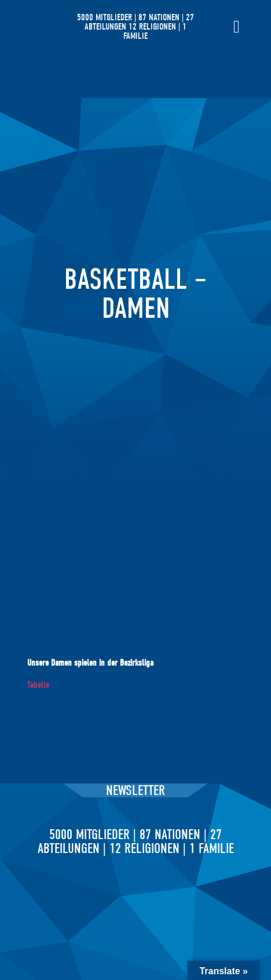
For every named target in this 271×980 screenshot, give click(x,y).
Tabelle (38, 685)
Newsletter (135, 790)
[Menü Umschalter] (237, 27)
